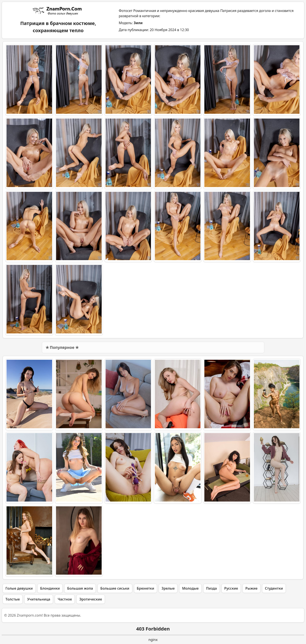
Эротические (91, 599)
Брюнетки (146, 588)
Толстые (13, 599)
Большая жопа (80, 588)
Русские (231, 588)
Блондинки (50, 588)
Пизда (212, 588)
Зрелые (168, 588)
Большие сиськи (115, 588)
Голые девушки (19, 588)
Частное (65, 599)
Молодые (190, 588)
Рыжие (251, 588)
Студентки (274, 588)
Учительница (39, 599)
